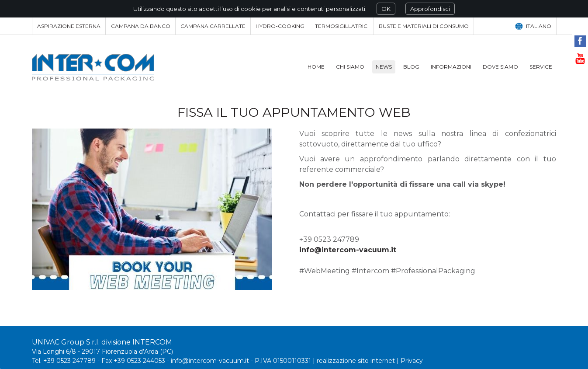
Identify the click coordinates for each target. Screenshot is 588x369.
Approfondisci (430, 9)
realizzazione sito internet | (359, 361)
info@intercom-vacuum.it (348, 250)
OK (386, 9)
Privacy (412, 361)
